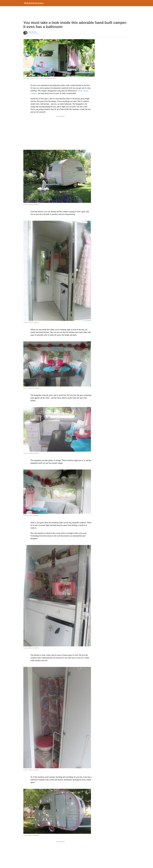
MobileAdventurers (34, 3)
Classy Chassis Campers (31, 204)
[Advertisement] (77, 13)
